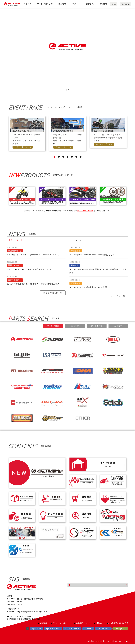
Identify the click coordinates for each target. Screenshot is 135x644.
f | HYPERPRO (103, 629)
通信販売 (90, 4)
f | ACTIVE (37, 629)
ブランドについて (45, 4)
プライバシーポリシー (61, 623)
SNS (114, 4)
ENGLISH (125, 4)
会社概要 (103, 4)
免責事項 (43, 623)
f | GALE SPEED (53, 629)
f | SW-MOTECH (72, 629)
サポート (76, 4)
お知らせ (27, 4)
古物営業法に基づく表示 (118, 623)
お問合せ (99, 623)
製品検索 (62, 4)
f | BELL (88, 629)
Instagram (120, 629)
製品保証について (83, 623)
